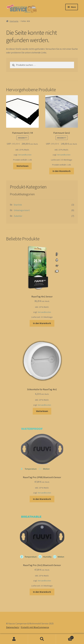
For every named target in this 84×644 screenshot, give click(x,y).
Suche (42, 639)
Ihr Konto (14, 639)
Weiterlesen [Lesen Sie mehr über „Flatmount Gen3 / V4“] (22, 166)
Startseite (14, 21)
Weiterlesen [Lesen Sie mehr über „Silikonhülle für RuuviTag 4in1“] (42, 411)
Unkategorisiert (22, 210)
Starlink (18, 205)
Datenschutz (13, 627)
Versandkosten (25, 155)
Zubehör (18, 216)
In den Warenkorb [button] (62, 171)
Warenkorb (65, 637)
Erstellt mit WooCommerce (35, 627)
